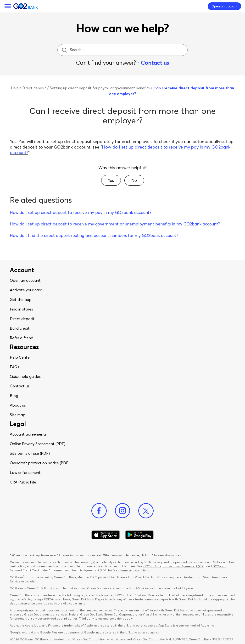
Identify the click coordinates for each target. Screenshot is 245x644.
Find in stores (21, 309)
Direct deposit (22, 319)
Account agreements (28, 434)
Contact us (155, 63)
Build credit (20, 328)
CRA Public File (23, 482)
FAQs (14, 367)
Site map (18, 415)
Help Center (20, 357)
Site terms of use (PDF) (30, 453)
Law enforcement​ (25, 472)
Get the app (21, 299)
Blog (14, 396)
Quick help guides (25, 376)
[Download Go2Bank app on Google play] (139, 535)
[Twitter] (146, 511)
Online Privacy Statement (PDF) (38, 444)
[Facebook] (99, 511)
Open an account (25, 280)
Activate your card (26, 290)
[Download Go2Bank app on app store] (106, 535)
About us (18, 405)
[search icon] (64, 50)
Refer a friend (22, 338)
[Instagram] (122, 511)
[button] (111, 180)
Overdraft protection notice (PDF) (40, 463)
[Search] (123, 50)
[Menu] (8, 6)
